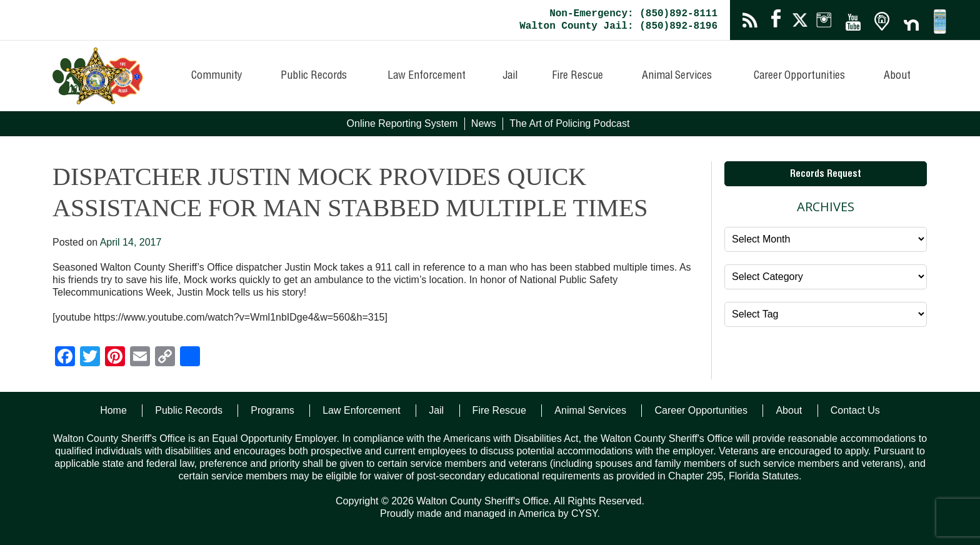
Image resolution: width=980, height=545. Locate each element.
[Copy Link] (165, 358)
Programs (272, 410)
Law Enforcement (427, 76)
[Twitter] (90, 358)
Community (217, 76)
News (484, 123)
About (897, 76)
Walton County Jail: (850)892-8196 (618, 26)
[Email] (140, 358)
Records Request (826, 175)
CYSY (584, 513)
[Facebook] (65, 358)
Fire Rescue (577, 76)
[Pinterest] (115, 358)
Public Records (314, 76)
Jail (510, 76)
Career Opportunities (799, 76)
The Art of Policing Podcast (569, 123)
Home (113, 410)
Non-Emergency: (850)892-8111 (633, 14)
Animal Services (677, 76)
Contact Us (855, 410)
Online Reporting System (402, 123)
